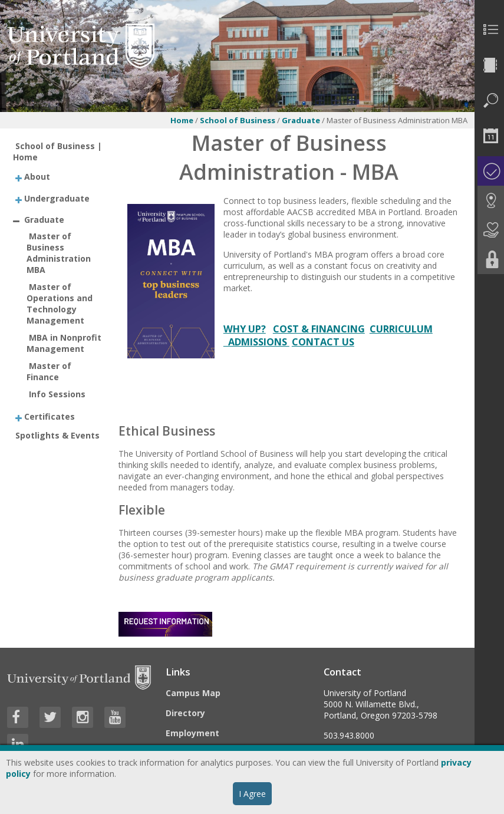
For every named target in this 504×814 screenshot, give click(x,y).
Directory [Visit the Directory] (185, 713)
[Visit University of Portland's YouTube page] (115, 717)
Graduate (302, 120)
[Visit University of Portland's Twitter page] (50, 717)
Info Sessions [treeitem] (57, 394)
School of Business (238, 120)
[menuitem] (489, 29)
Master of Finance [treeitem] (49, 371)
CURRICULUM (401, 329)
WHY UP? (245, 329)
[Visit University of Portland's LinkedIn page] (18, 744)
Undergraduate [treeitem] (57, 198)
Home (182, 120)
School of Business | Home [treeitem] (57, 151)
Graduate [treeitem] (44, 220)
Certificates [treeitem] (50, 416)
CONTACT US (323, 342)
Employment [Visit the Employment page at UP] (192, 733)
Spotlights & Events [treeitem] (57, 435)
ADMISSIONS (256, 342)
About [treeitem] (37, 177)
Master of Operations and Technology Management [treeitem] (60, 304)
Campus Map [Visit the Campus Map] (193, 693)
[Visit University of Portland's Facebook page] (18, 717)
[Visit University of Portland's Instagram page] (83, 717)
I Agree (252, 794)
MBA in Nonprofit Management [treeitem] (64, 343)
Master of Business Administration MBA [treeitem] (59, 253)
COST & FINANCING (319, 329)
